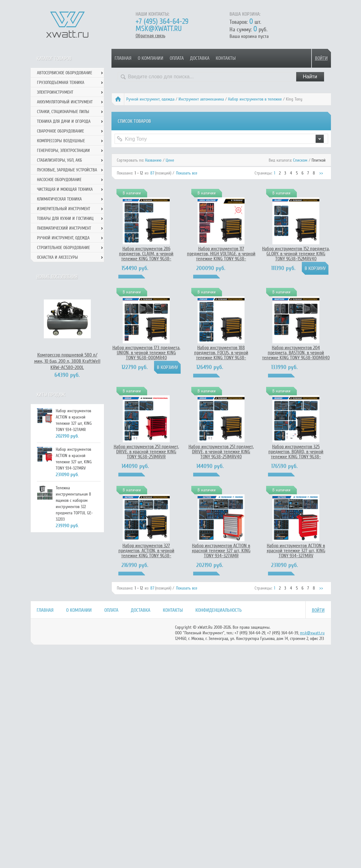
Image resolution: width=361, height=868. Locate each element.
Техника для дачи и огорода (64, 121)
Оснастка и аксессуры (57, 257)
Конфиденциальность (219, 610)
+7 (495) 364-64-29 (162, 21)
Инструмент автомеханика (201, 99)
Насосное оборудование (59, 180)
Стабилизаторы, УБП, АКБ (59, 160)
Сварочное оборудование (60, 131)
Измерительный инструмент (64, 209)
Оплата (177, 58)
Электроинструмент (55, 92)
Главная (123, 58)
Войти (321, 58)
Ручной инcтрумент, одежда (150, 99)
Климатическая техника (59, 199)
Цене (170, 160)
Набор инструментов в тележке (255, 99)
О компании (151, 58)
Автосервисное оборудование (64, 73)
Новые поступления (57, 277)
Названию (153, 160)
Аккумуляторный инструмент (65, 102)
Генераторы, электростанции (63, 151)
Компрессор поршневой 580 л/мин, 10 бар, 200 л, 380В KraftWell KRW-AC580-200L (67, 361)
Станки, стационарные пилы (63, 112)
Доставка (200, 58)
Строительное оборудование (63, 248)
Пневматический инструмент (64, 228)
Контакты (226, 58)
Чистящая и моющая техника (65, 189)
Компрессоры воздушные (61, 141)
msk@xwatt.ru (159, 29)
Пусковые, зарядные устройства (67, 170)
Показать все (187, 173)
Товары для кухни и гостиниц (65, 218)
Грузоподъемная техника (61, 83)
